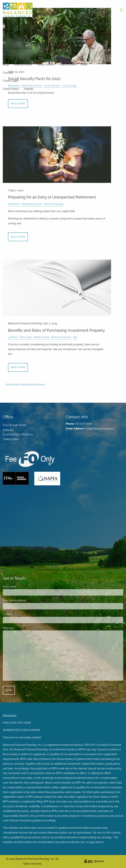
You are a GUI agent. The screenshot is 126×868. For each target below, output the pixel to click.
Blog (6, 64)
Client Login (10, 81)
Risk (75, 337)
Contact (8, 73)
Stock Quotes (46, 64)
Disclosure (10, 715)
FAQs (84, 64)
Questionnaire (23, 64)
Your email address (27, 600)
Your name (22, 587)
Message (21, 628)
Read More (18, 104)
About (6, 32)
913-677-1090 (84, 424)
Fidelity (29, 89)
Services (20, 40)
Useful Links (68, 64)
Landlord (13, 337)
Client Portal (11, 89)
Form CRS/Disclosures (17, 48)
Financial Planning (54, 204)
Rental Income (41, 337)
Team (6, 40)
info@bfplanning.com (99, 429)
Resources (9, 56)
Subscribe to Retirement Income (25, 385)
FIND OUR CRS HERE (17, 723)
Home (7, 24)
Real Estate (26, 337)
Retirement (14, 204)
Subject (20, 614)
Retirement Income (32, 204)
